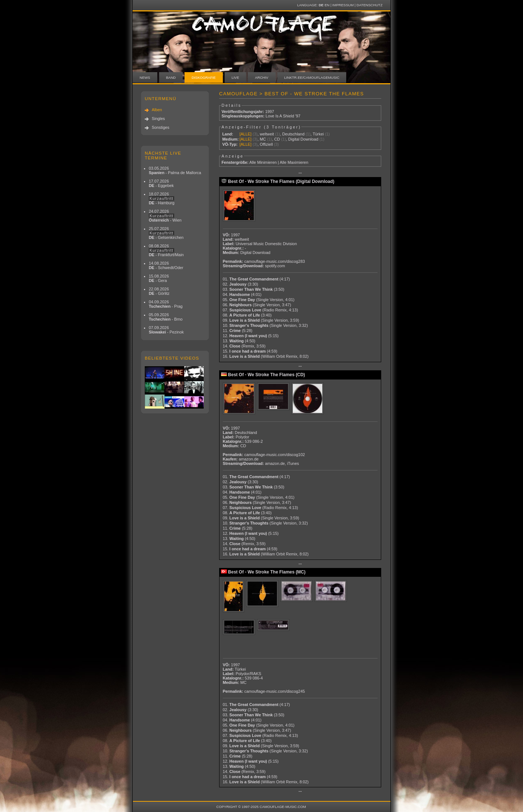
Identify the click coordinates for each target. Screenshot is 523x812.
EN (327, 5)
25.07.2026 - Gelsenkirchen (166, 233)
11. (238, 331)
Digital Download (303, 139)
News (145, 77)
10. (265, 325)
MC (263, 139)
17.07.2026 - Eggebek (161, 183)
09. (261, 320)
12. (251, 336)
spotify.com (275, 266)
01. (257, 279)
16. (266, 356)
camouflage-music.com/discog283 (274, 261)
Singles (158, 119)
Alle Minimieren (263, 162)
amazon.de (249, 459)
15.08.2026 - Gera (159, 278)
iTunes (293, 463)
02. (241, 284)
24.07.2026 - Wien (165, 216)
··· (300, 173)
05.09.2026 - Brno (166, 317)
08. (247, 315)
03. (254, 289)
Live (236, 77)
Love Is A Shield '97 (283, 116)
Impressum (343, 5)
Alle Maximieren (294, 162)
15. (250, 351)
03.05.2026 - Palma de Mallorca (175, 170)
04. (242, 294)
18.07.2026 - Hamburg (162, 198)
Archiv (261, 77)
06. (257, 305)
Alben (157, 110)
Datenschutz (369, 5)
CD (277, 139)
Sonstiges (161, 127)
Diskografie (203, 77)
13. (239, 341)
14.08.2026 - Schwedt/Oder (166, 265)
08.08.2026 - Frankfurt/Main (166, 250)
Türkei (318, 134)
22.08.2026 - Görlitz (159, 291)
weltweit (267, 134)
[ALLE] (245, 134)
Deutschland (293, 134)
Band (171, 77)
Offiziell (266, 144)
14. (244, 346)
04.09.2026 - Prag (166, 304)
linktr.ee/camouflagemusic (312, 77)
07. (260, 310)
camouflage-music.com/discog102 (274, 455)
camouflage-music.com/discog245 (274, 691)
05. (259, 300)
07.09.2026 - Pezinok (166, 330)
